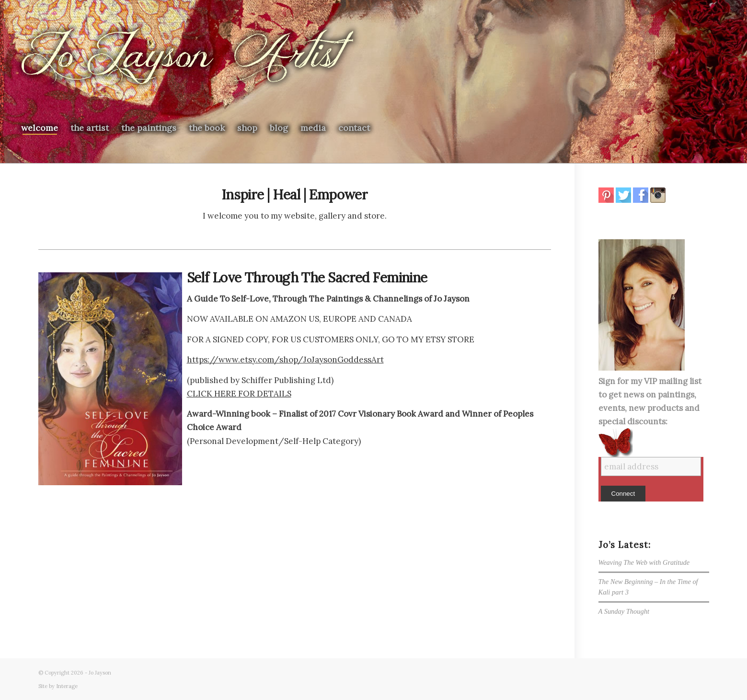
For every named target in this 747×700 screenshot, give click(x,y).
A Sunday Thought (624, 611)
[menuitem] (40, 128)
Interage (67, 686)
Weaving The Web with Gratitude (644, 562)
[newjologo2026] (187, 58)
